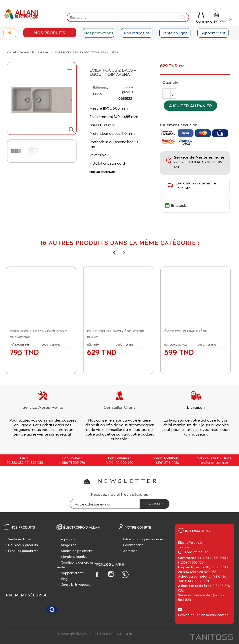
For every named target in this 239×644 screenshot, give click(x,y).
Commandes (133, 545)
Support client (213, 33)
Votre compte (138, 527)
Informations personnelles (143, 539)
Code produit (128, 89)
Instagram (111, 574)
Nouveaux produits (23, 545)
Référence (101, 87)
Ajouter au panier (190, 106)
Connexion (206, 21)
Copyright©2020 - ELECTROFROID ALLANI (95, 634)
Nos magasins (137, 33)
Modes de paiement (77, 551)
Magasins (69, 545)
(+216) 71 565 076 (72, 462)
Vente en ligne (175, 33)
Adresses (130, 551)
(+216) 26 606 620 (119, 462)
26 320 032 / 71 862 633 (25, 462)
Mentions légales (74, 556)
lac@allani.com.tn (214, 462)
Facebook (97, 574)
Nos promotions (99, 33)
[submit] (183, 17)
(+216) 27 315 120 (167, 462)
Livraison (196, 407)
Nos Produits (50, 33)
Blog (64, 579)
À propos (68, 539)
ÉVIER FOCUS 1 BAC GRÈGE (186, 331)
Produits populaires (23, 551)
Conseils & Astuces (76, 584)
